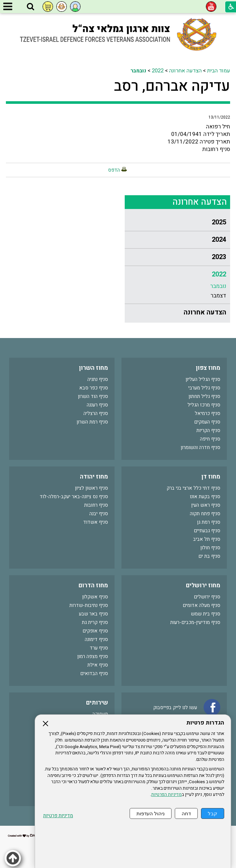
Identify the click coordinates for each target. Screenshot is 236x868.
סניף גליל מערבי (204, 388)
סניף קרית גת (95, 622)
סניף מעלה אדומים (201, 605)
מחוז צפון (208, 368)
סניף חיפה (210, 439)
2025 (219, 222)
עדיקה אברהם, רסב (172, 86)
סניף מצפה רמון (93, 656)
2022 (158, 71)
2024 (219, 240)
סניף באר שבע (93, 614)
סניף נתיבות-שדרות (89, 605)
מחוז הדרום (93, 585)
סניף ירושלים (207, 597)
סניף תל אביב (207, 539)
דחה (186, 813)
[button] (30, 7)
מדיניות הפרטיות (166, 795)
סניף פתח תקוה (205, 514)
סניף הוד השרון (93, 396)
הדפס (114, 170)
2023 (219, 257)
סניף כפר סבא (94, 388)
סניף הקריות (208, 430)
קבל (213, 813)
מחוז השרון (93, 368)
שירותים (97, 703)
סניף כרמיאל (208, 413)
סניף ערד (99, 648)
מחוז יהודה (94, 477)
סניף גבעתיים (207, 531)
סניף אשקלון (95, 597)
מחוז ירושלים (203, 585)
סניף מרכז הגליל (204, 405)
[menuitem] (177, 223)
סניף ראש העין (206, 505)
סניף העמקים (207, 422)
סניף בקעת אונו (205, 497)
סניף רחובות (96, 505)
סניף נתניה (98, 379)
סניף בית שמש (206, 614)
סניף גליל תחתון (204, 396)
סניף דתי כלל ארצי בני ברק (193, 488)
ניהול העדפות (151, 813)
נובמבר (138, 71)
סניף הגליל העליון (203, 379)
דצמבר (218, 296)
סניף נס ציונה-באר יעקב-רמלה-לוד (74, 497)
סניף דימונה (96, 639)
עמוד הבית (219, 71)
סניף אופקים (95, 631)
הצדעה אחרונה (185, 71)
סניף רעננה (97, 405)
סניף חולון (210, 548)
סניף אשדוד (96, 522)
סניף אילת (98, 665)
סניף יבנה (99, 514)
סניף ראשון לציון (91, 488)
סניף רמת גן (209, 522)
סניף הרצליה (96, 413)
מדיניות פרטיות (58, 816)
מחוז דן (211, 477)
